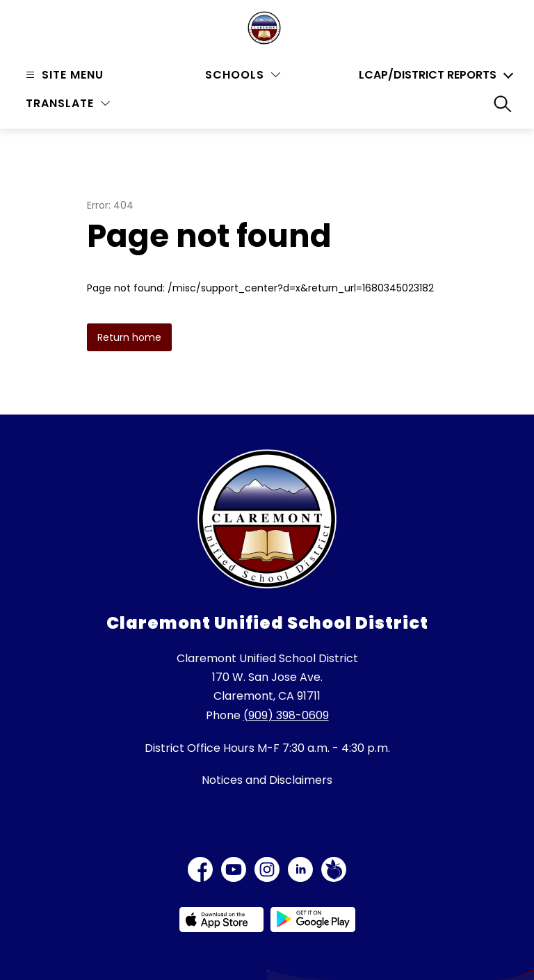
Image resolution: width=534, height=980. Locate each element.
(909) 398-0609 (286, 715)
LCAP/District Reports (428, 75)
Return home (129, 337)
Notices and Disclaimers (267, 780)
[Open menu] (63, 75)
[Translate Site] (68, 103)
